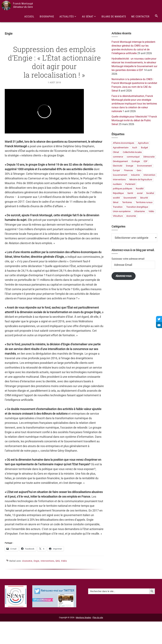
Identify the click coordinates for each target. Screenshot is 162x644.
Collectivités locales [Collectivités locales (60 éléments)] (132, 152)
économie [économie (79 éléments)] (131, 216)
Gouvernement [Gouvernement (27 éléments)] (120, 175)
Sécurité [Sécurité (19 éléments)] (144, 198)
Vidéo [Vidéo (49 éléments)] (151, 212)
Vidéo (64, 561)
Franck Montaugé (23, 4)
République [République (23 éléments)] (118, 193)
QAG (58, 561)
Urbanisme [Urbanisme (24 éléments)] (139, 212)
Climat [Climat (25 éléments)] (116, 152)
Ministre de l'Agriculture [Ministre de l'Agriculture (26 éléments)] (141, 180)
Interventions (47, 561)
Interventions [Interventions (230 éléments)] (119, 180)
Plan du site (98, 617)
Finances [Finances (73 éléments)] (128, 171)
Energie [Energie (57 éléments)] (130, 166)
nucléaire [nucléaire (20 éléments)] (117, 184)
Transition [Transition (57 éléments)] (118, 207)
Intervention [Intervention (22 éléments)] (149, 175)
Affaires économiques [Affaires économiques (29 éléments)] (123, 143)
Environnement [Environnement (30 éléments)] (144, 166)
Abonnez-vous (124, 276)
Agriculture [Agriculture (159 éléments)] (143, 143)
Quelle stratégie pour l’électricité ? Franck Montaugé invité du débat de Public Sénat (134, 120)
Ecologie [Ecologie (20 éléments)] (136, 161)
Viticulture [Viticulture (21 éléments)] (118, 216)
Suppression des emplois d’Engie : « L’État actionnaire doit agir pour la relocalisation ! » (54, 62)
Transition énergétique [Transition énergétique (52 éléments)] (137, 207)
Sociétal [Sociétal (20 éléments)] (150, 193)
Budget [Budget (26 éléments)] (145, 148)
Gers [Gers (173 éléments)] (139, 171)
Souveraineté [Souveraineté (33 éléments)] (130, 198)
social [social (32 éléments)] (140, 193)
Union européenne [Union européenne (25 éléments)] (122, 212)
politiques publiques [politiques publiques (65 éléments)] (123, 189)
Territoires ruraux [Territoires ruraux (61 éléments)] (144, 202)
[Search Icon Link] (156, 16)
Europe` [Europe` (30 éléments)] (117, 171)
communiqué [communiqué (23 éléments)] (133, 157)
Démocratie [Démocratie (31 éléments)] (149, 157)
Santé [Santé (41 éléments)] (130, 193)
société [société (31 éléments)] (116, 198)
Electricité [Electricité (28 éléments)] (118, 166)
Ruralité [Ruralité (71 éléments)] (140, 189)
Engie (37, 561)
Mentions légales (83, 617)
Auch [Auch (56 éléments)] (135, 148)
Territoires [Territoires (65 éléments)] (127, 202)
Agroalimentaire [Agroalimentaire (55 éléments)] (121, 148)
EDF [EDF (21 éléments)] (146, 161)
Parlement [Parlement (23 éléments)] (130, 184)
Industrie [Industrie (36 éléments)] (135, 175)
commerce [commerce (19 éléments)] (118, 157)
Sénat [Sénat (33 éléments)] (116, 202)
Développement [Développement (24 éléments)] (120, 161)
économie (27, 561)
